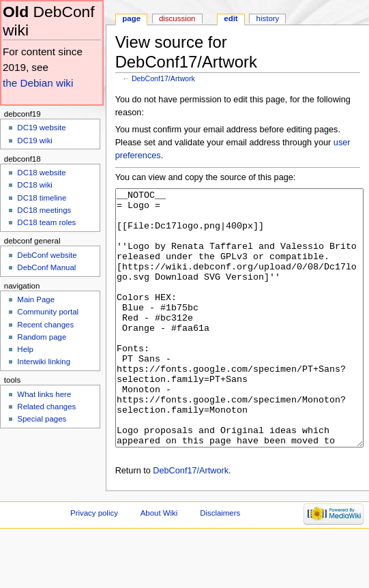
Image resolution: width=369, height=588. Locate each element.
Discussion (177, 18)
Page (131, 18)
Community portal (48, 312)
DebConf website (47, 255)
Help (25, 349)
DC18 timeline (42, 198)
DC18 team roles (46, 222)
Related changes (46, 407)
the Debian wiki (38, 83)
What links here (44, 394)
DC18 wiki (35, 185)
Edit (231, 18)
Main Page (36, 299)
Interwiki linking (44, 362)
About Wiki (159, 564)
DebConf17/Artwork (163, 78)
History (268, 18)
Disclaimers (220, 564)
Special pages (42, 419)
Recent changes (45, 325)
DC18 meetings (44, 210)
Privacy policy (94, 564)
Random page (42, 337)
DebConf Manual (46, 267)
